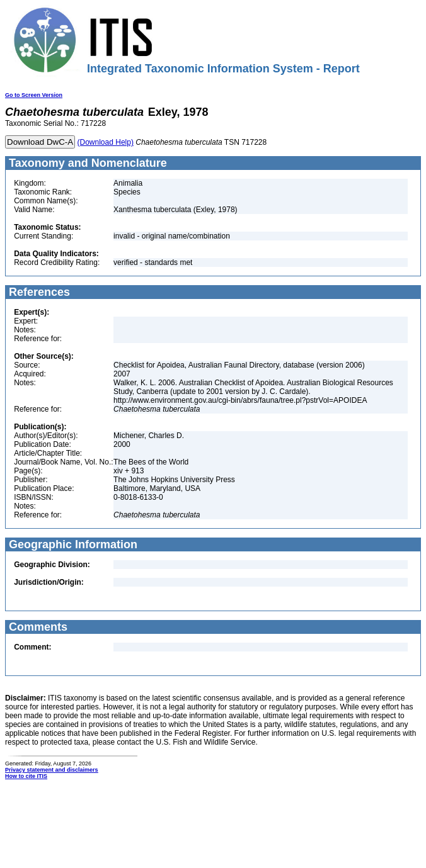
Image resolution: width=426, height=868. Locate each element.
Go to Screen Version (34, 95)
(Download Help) (106, 142)
